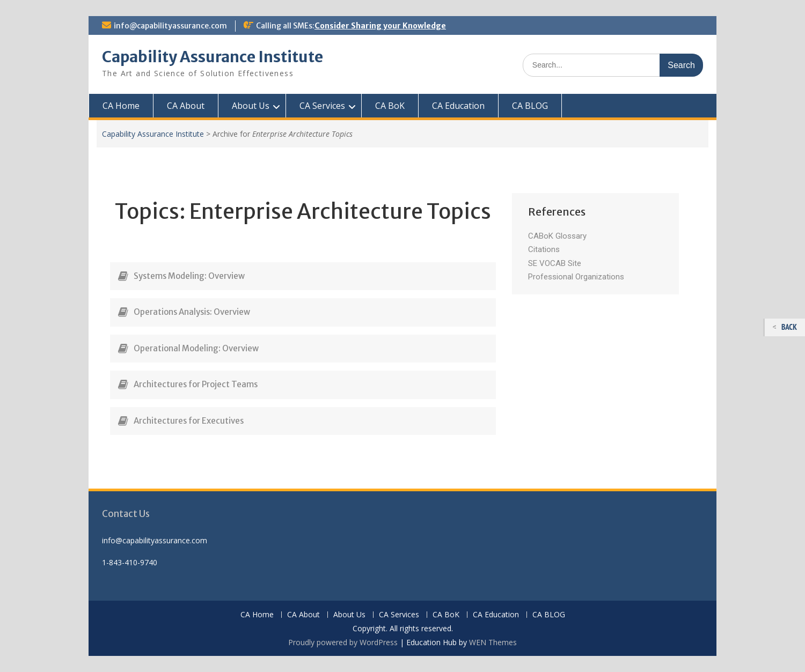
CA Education (458, 106)
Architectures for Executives (189, 421)
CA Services (322, 106)
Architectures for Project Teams (196, 384)
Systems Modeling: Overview (189, 276)
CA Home (121, 106)
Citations (544, 249)
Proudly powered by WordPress (343, 642)
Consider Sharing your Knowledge (380, 26)
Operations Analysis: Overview (192, 312)
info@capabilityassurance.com (170, 26)
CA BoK (390, 106)
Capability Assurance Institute (213, 57)
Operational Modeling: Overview (196, 348)
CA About (186, 106)
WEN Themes (493, 642)
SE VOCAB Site (555, 263)
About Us (251, 106)
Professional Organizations (576, 277)
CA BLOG (530, 106)
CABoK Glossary (557, 236)
